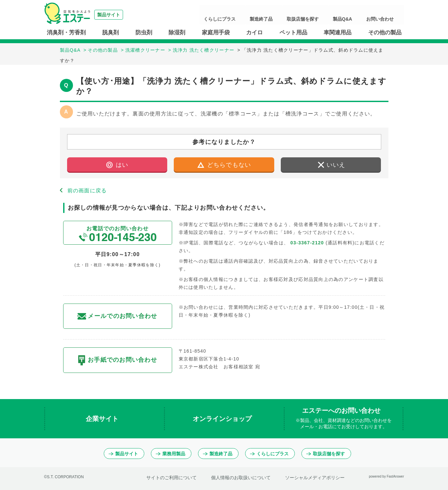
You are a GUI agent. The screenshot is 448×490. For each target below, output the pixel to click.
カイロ (254, 33)
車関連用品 (338, 33)
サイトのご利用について (171, 478)
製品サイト (123, 454)
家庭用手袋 (216, 33)
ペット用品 (293, 33)
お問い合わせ (386, 15)
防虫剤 (144, 33)
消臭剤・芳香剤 (66, 33)
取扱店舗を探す (328, 15)
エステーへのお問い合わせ (344, 419)
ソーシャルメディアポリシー (315, 478)
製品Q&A (358, 15)
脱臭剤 (110, 33)
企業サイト (103, 419)
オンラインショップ (223, 419)
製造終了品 (296, 15)
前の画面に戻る (87, 191)
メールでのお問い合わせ (117, 316)
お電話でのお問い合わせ (117, 234)
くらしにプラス (264, 15)
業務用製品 (170, 454)
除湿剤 (177, 33)
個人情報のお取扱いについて (241, 478)
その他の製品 (385, 33)
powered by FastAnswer (386, 476)
